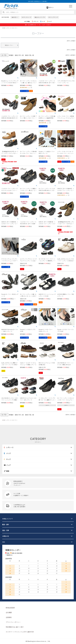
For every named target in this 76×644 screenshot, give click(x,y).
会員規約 (9, 617)
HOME (4, 28)
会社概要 (9, 612)
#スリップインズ (53, 17)
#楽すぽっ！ (15, 17)
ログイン (51, 7)
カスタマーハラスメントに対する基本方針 (20, 632)
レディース (35, 21)
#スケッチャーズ (26, 17)
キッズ (49, 21)
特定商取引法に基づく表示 (15, 627)
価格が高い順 (29, 55)
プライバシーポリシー (13, 622)
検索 (4, 12)
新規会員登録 (10, 608)
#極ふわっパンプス (40, 17)
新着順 (11, 55)
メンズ (42, 21)
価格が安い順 (19, 55)
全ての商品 (27, 21)
